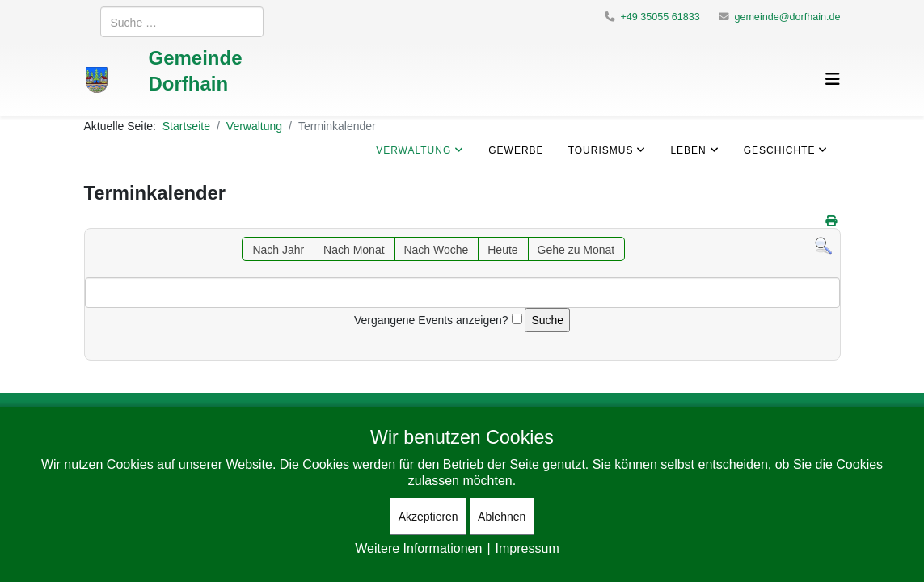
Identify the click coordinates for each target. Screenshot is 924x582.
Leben (688, 150)
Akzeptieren (428, 516)
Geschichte (780, 150)
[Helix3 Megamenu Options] (833, 79)
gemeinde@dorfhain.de (787, 17)
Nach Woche (436, 249)
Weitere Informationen (418, 548)
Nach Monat (354, 249)
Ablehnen (502, 516)
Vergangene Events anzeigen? (431, 320)
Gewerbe (516, 150)
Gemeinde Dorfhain (195, 70)
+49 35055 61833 (660, 17)
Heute (502, 249)
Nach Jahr (278, 249)
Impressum (527, 548)
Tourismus (601, 150)
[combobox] (182, 22)
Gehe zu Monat (576, 249)
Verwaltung (413, 150)
